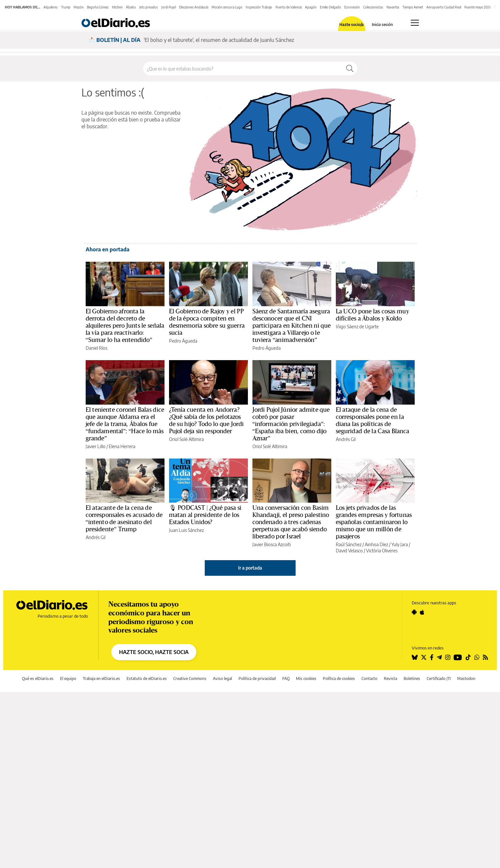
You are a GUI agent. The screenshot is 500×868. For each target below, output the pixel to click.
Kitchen (117, 7)
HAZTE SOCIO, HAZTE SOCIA (154, 652)
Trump (66, 7)
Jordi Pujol (169, 7)
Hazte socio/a (352, 25)
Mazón (79, 7)
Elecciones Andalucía (194, 7)
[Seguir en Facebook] (432, 657)
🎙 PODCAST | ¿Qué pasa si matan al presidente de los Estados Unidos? (205, 515)
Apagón (311, 7)
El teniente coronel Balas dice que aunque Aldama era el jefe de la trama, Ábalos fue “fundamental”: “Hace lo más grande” (125, 424)
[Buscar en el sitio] (243, 69)
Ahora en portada (108, 249)
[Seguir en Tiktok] (468, 657)
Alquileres (51, 7)
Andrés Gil (346, 439)
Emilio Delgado (330, 7)
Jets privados (149, 7)
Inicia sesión (382, 25)
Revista (390, 679)
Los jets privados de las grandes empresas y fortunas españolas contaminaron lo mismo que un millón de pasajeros (374, 522)
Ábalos (131, 7)
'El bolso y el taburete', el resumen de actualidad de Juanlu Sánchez (219, 40)
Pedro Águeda (183, 341)
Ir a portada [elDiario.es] (250, 568)
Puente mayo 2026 (478, 7)
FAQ (286, 679)
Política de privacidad (257, 679)
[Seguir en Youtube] (458, 657)
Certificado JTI (439, 679)
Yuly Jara (400, 544)
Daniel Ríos (97, 348)
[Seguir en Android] (414, 612)
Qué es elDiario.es (38, 679)
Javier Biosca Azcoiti (272, 544)
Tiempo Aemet (413, 7)
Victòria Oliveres (382, 551)
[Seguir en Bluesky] (415, 657)
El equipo (68, 679)
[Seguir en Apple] (422, 612)
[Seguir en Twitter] (424, 657)
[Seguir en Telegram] (439, 657)
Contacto (369, 679)
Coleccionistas (373, 7)
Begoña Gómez (98, 7)
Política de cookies (339, 679)
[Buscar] (350, 69)
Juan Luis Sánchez (186, 530)
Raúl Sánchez (349, 544)
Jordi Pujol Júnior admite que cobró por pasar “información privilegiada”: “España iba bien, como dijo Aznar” (291, 424)
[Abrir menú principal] (415, 23)
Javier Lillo (96, 446)
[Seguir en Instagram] (448, 657)
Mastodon (466, 679)
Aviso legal (222, 679)
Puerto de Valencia (289, 7)
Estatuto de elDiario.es (147, 679)
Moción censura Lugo (227, 7)
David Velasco (349, 551)
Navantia (393, 7)
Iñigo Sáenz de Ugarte (357, 327)
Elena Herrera (122, 446)
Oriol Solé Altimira (186, 439)
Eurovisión (352, 7)
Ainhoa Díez (376, 544)
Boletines (412, 679)
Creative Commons (190, 679)
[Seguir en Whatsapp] (477, 657)
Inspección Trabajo (259, 7)
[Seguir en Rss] (485, 657)
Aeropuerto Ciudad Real (444, 7)
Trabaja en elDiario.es (101, 679)
